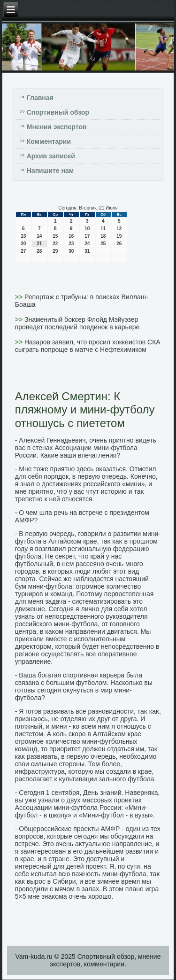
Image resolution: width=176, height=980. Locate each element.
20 (23, 244)
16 (71, 236)
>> (20, 297)
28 (39, 251)
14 (39, 236)
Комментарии (49, 141)
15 (55, 236)
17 (87, 236)
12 (119, 229)
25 (103, 244)
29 (55, 251)
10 (87, 229)
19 (119, 236)
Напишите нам (50, 171)
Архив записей (51, 156)
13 (23, 236)
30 (71, 251)
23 (71, 244)
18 (103, 236)
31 (87, 251)
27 (23, 251)
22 (55, 244)
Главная (40, 98)
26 (119, 244)
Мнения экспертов (57, 127)
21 (39, 244)
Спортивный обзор (58, 112)
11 (103, 229)
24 (87, 244)
